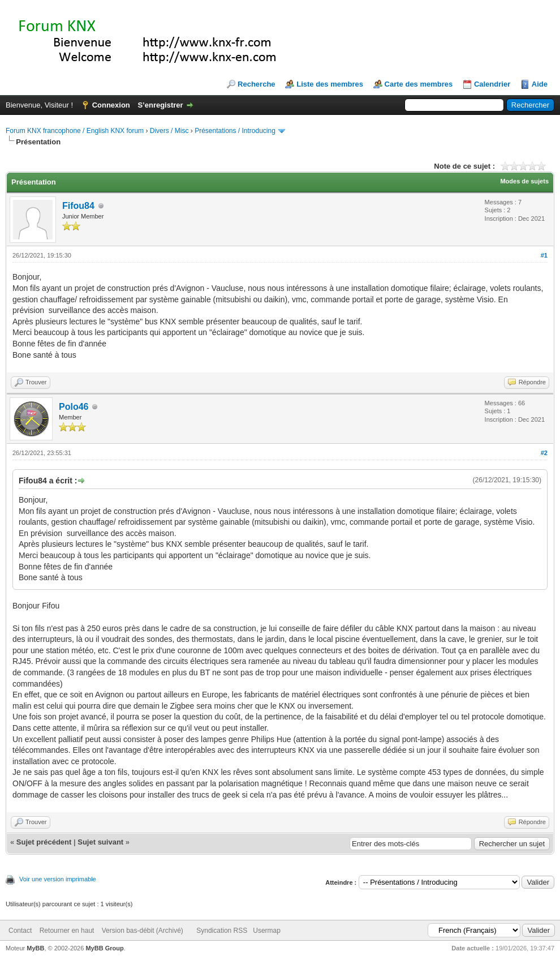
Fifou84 (78, 206)
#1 (544, 255)
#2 (544, 453)
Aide (540, 84)
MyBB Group (104, 948)
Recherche (256, 84)
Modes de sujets (524, 181)
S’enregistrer (160, 105)
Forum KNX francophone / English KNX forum (75, 131)
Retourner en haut (67, 931)
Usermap (267, 931)
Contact (20, 931)
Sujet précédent (44, 842)
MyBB (35, 948)
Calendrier (492, 84)
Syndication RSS (222, 931)
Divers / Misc (169, 131)
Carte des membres (419, 84)
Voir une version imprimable (58, 879)
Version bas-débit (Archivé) (143, 931)
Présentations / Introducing (235, 131)
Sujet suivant (100, 842)
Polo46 (74, 407)
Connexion (111, 105)
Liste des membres (330, 84)
